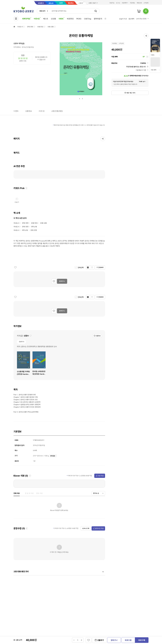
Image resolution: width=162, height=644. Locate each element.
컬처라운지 (98, 19)
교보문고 (41, 3)
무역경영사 (17, 47)
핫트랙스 (71, 3)
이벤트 (153, 55)
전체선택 (81, 268)
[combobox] (43, 11)
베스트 (46, 19)
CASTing (88, 19)
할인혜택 (131, 19)
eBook (51, 3)
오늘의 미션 (123, 19)
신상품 (53, 19)
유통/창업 (40, 27)
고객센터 (146, 3)
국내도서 (20, 27)
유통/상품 (51, 27)
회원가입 (112, 3)
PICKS (79, 19)
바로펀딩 (70, 19)
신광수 (16, 43)
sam (61, 3)
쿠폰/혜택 (153, 70)
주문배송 (132, 3)
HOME (14, 27)
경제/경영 (30, 27)
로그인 (118, 3)
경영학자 (21, 342)
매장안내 (139, 3)
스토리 (81, 3)
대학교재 (34, 227)
